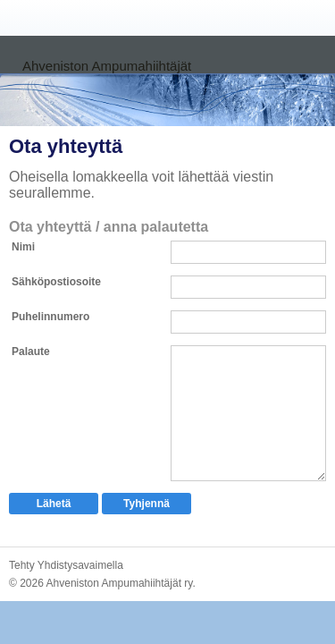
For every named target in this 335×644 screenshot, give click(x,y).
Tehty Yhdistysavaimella (66, 565)
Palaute (31, 352)
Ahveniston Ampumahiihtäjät (107, 66)
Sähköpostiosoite (56, 282)
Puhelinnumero (50, 317)
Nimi (23, 247)
